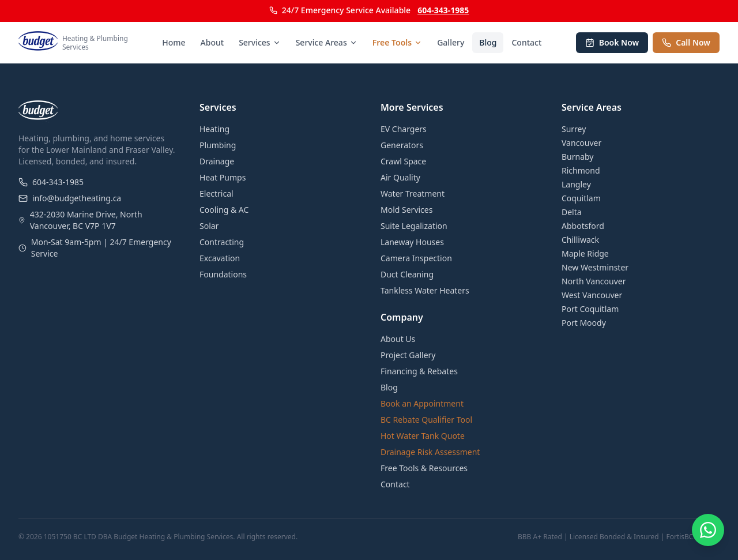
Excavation (220, 258)
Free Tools (397, 42)
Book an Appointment (422, 403)
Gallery (451, 42)
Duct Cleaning (407, 274)
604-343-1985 (443, 10)
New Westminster (595, 267)
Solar (209, 226)
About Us (398, 339)
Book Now (612, 42)
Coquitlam (581, 198)
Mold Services (406, 210)
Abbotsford (583, 226)
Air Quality (400, 177)
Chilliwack (580, 240)
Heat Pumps (223, 177)
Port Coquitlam (590, 309)
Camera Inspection (416, 258)
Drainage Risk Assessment (430, 452)
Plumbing (218, 145)
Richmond (581, 170)
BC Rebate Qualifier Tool (426, 420)
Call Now (686, 42)
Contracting (222, 242)
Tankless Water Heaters (425, 290)
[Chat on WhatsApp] (708, 530)
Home (174, 42)
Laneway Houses (412, 242)
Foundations (223, 274)
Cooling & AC (224, 210)
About (212, 42)
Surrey (574, 129)
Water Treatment (413, 193)
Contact (526, 42)
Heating (214, 129)
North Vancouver (594, 281)
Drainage (217, 161)
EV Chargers (404, 129)
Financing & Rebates (419, 371)
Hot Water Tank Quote (423, 436)
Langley (576, 184)
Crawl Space (403, 161)
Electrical (216, 193)
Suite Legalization (414, 226)
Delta (572, 212)
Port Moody (584, 323)
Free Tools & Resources (424, 468)
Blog (488, 42)
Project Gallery (408, 355)
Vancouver (581, 143)
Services (260, 42)
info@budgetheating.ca (70, 198)
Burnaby (578, 157)
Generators (402, 145)
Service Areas (327, 42)
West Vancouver (592, 295)
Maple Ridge (585, 253)
